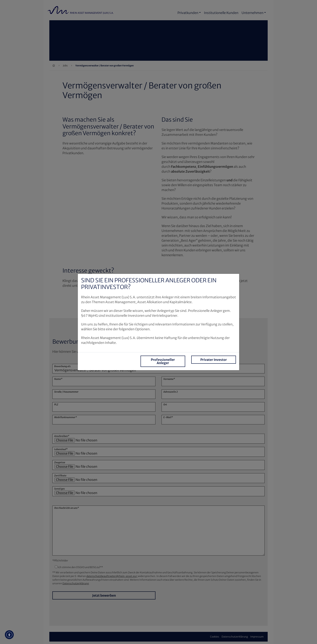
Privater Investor (214, 360)
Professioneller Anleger (163, 361)
